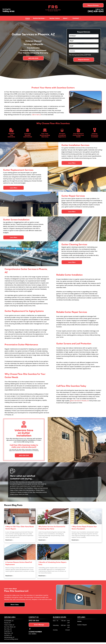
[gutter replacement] (20, 552)
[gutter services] (53, 516)
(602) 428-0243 (96, 11)
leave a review (23, 492)
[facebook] (30, 629)
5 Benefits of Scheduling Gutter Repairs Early (52, 563)
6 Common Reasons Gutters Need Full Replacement (19, 563)
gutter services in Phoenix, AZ (79, 401)
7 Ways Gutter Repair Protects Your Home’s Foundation (84, 528)
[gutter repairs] (20, 516)
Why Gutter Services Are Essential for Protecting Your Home (52, 528)
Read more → (10, 540)
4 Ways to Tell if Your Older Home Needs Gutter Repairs (20, 528)
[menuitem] (28, 18)
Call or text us (36, 115)
